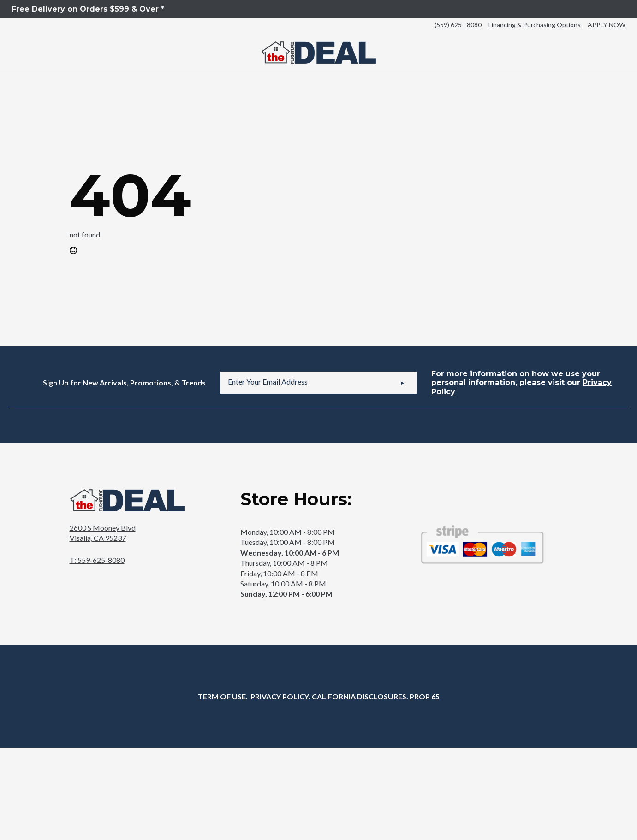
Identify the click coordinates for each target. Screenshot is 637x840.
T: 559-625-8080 (97, 560)
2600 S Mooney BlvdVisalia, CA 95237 (103, 533)
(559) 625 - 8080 (458, 25)
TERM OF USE (222, 696)
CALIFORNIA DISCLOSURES (359, 696)
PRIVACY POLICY (280, 696)
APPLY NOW (607, 25)
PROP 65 (425, 696)
